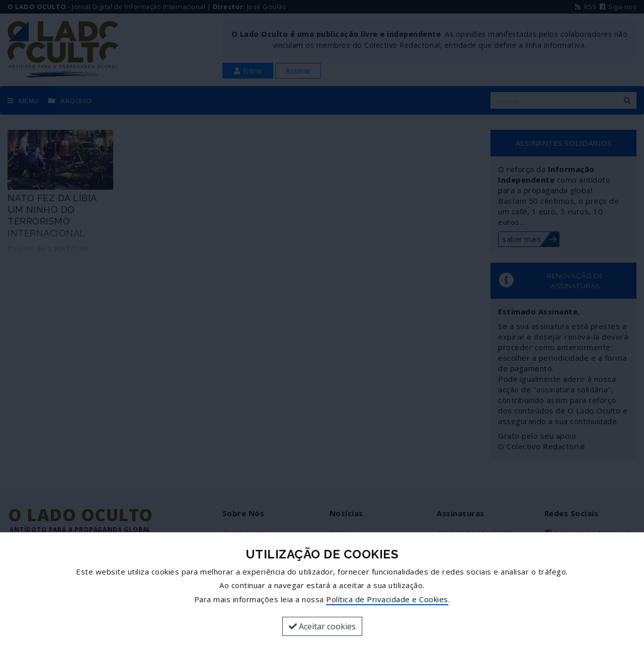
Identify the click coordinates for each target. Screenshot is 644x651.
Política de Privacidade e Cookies (387, 599)
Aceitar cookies (322, 626)
